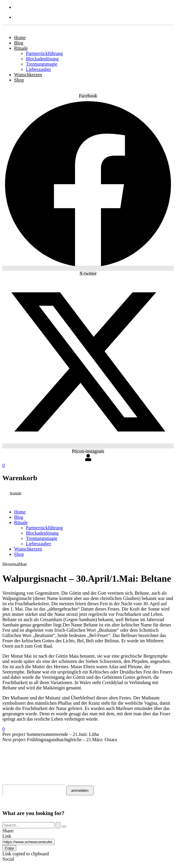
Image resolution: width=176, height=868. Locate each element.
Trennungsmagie (42, 64)
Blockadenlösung (42, 59)
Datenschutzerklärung (38, 759)
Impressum (18, 763)
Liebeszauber (38, 69)
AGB (8, 749)
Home (20, 38)
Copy (9, 848)
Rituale (21, 48)
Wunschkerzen (28, 75)
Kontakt (15, 745)
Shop (19, 80)
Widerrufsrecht (27, 754)
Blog (19, 43)
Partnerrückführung (44, 53)
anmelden (80, 790)
